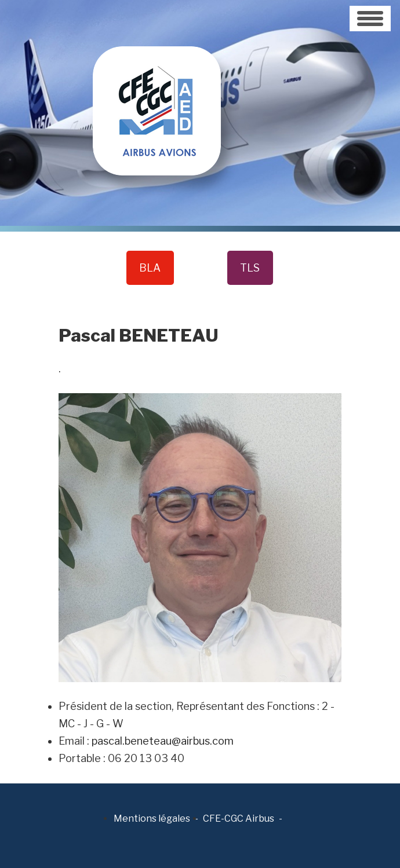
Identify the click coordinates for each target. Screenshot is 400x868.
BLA (150, 268)
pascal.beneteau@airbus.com (163, 741)
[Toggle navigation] (370, 19)
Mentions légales (152, 818)
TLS (250, 268)
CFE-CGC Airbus (239, 818)
